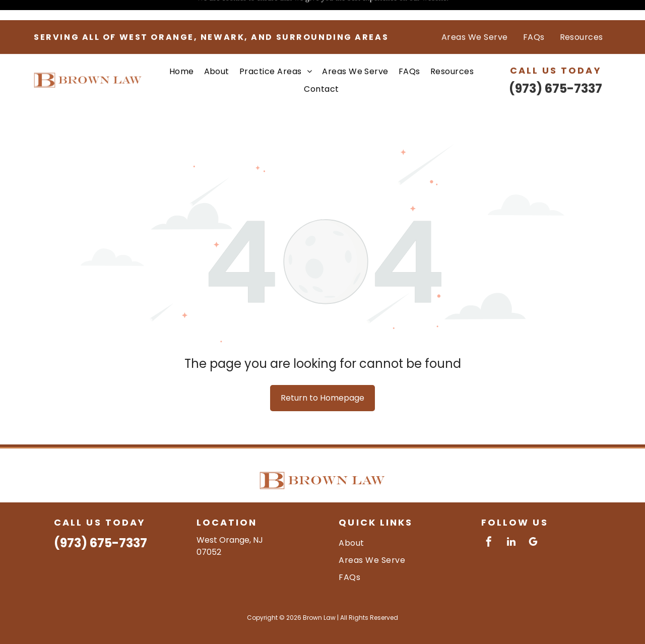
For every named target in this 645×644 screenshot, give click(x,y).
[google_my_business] (533, 518)
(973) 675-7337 (556, 68)
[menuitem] (475, 17)
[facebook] (489, 518)
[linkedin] (511, 518)
